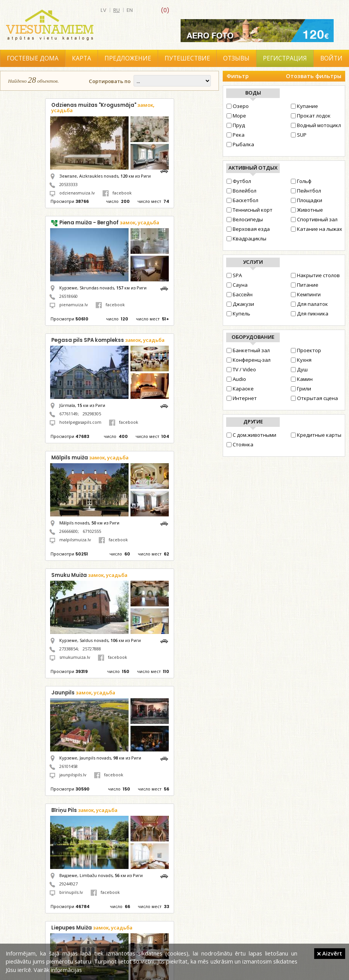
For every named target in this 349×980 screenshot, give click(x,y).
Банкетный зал (248, 350)
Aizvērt (330, 953)
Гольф (301, 181)
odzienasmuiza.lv (77, 193)
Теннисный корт (250, 210)
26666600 (68, 531)
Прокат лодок (311, 116)
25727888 (92, 649)
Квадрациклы (246, 238)
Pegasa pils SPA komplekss (108, 340)
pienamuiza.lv (74, 305)
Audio (236, 379)
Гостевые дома (33, 58)
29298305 (92, 414)
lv (104, 10)
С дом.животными (251, 435)
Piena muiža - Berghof (109, 223)
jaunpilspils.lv (73, 775)
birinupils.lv (71, 892)
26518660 (68, 296)
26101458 (68, 766)
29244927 (68, 884)
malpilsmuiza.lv (75, 540)
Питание (305, 285)
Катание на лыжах (316, 229)
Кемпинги (306, 294)
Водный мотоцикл (316, 125)
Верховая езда (248, 229)
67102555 (92, 531)
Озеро (238, 106)
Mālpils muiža (90, 458)
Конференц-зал (249, 360)
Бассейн (240, 294)
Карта (82, 58)
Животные (307, 210)
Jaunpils (83, 693)
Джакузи (240, 304)
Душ (299, 369)
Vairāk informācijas (58, 970)
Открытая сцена (314, 398)
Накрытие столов (315, 275)
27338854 (68, 649)
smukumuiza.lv (75, 657)
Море (236, 116)
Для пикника (310, 314)
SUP (299, 135)
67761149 (68, 414)
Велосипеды (245, 219)
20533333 (68, 184)
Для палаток (309, 304)
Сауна (237, 285)
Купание (304, 106)
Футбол (239, 181)
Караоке (240, 389)
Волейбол (241, 191)
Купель (238, 314)
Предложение (128, 58)
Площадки (307, 200)
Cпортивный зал (314, 219)
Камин (302, 379)
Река (236, 135)
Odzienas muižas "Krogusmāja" (103, 108)
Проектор (306, 350)
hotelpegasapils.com (80, 422)
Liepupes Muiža (92, 928)
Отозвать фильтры (314, 76)
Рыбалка (240, 144)
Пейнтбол (306, 191)
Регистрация (285, 58)
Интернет (242, 398)
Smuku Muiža (89, 575)
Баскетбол (242, 200)
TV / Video (241, 369)
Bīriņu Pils (84, 810)
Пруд (236, 125)
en (130, 10)
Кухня (301, 360)
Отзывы (236, 58)
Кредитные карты (316, 435)
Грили (301, 389)
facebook (117, 193)
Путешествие (187, 58)
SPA (234, 275)
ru (117, 10)
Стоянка (240, 444)
